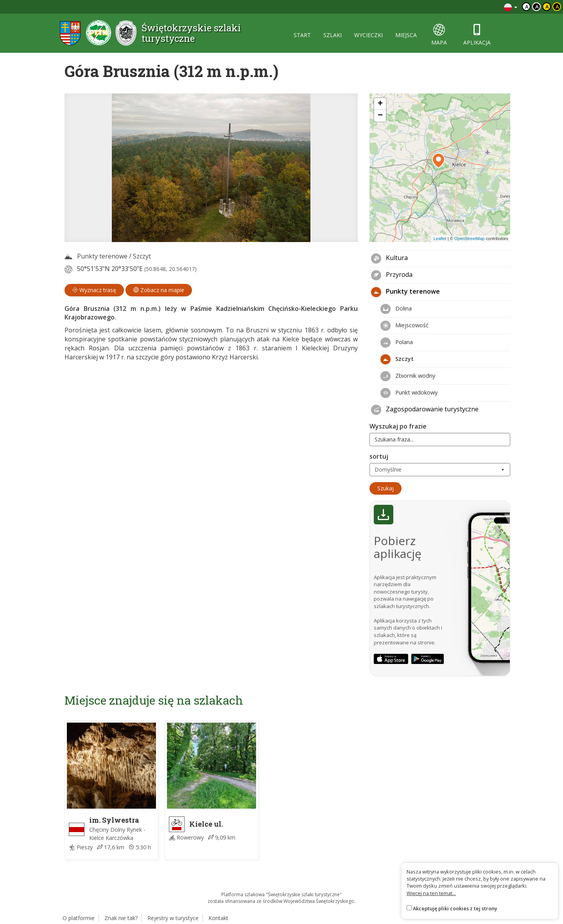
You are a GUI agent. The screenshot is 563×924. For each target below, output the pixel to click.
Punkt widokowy (409, 393)
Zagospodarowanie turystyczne (425, 410)
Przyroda (392, 275)
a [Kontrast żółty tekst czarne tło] (557, 7)
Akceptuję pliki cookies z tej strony (455, 908)
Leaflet (440, 239)
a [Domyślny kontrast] (527, 7)
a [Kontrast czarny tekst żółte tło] (547, 7)
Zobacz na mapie (159, 290)
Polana (397, 343)
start (302, 35)
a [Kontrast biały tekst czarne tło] (537, 7)
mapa (439, 35)
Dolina (396, 309)
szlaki (333, 35)
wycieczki (368, 35)
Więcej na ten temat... (431, 893)
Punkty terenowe (102, 256)
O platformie (79, 918)
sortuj (379, 456)
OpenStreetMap (470, 239)
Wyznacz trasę (94, 290)
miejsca (406, 35)
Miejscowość (404, 326)
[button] (438, 161)
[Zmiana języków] (511, 7)
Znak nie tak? (121, 918)
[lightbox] (211, 168)
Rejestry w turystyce (173, 918)
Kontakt (218, 918)
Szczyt (142, 256)
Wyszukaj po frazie (398, 426)
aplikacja (477, 35)
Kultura (389, 258)
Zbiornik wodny (408, 376)
